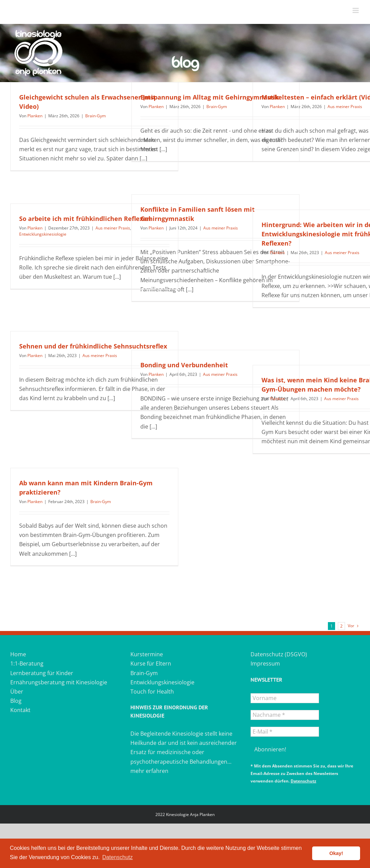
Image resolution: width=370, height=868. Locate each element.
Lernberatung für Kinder (42, 673)
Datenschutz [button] (118, 857)
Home (18, 654)
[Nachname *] (285, 715)
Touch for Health (152, 692)
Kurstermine (147, 654)
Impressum (265, 663)
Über (17, 692)
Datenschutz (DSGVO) (279, 654)
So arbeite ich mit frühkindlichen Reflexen (85, 219)
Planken (35, 116)
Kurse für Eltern (151, 663)
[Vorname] (285, 698)
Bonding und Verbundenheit (184, 365)
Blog (16, 701)
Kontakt (20, 710)
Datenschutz (303, 781)
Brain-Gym (95, 116)
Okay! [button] (336, 853)
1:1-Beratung (27, 663)
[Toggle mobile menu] (356, 10)
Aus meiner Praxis (345, 107)
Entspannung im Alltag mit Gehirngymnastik (210, 97)
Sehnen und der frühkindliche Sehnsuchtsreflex (93, 346)
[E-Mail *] (285, 732)
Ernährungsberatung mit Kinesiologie (59, 682)
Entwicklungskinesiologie (43, 234)
